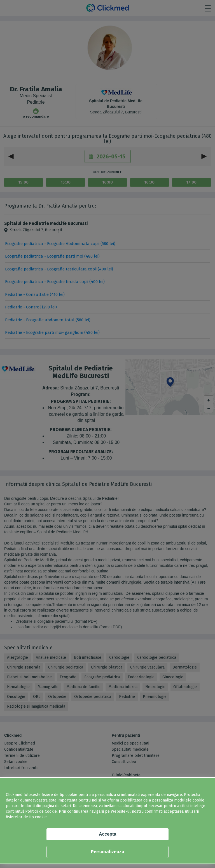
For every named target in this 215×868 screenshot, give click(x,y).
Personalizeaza (108, 852)
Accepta (107, 834)
